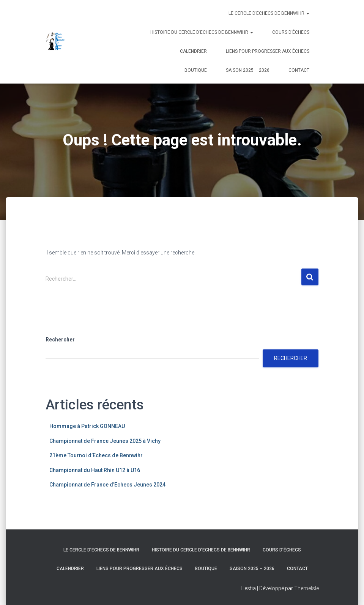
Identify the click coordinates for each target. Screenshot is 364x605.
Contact (299, 70)
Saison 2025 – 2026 (248, 70)
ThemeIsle (306, 588)
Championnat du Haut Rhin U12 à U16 (95, 470)
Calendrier (193, 51)
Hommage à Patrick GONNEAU (87, 426)
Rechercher (60, 340)
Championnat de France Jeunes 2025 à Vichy (105, 441)
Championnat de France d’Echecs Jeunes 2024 (107, 485)
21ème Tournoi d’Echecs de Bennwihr (96, 455)
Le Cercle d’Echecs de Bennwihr (269, 13)
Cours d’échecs (291, 32)
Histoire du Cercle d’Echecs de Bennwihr (202, 32)
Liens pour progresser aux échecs (268, 51)
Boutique (196, 70)
